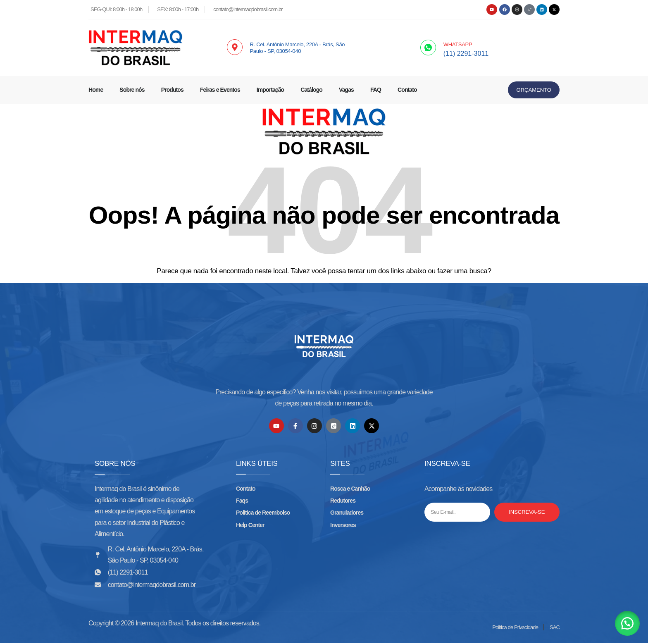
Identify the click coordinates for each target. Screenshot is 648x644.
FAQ (376, 90)
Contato (407, 90)
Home (96, 90)
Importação (270, 90)
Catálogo (311, 90)
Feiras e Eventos (220, 90)
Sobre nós (132, 90)
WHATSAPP (458, 44)
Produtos (172, 90)
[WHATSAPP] (428, 48)
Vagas (346, 90)
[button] (627, 623)
